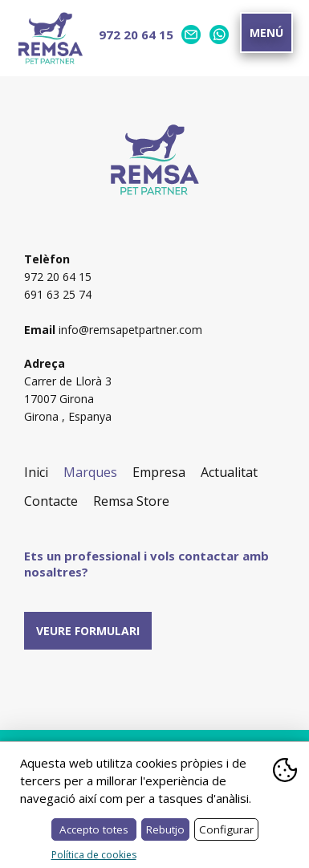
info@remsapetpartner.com (130, 330)
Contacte (51, 501)
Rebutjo (165, 829)
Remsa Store (131, 501)
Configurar (226, 829)
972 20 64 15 (136, 35)
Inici (36, 472)
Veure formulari (88, 631)
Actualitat (229, 472)
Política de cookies (94, 855)
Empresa (159, 472)
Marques (90, 472)
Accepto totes (94, 829)
